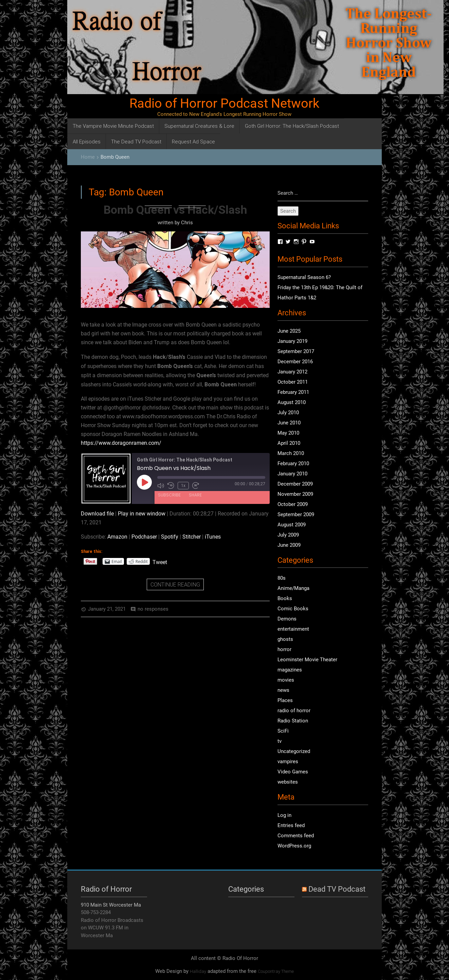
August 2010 (292, 402)
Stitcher (192, 537)
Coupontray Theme (276, 971)
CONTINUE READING (175, 584)
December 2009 (295, 484)
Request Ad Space (193, 142)
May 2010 (288, 433)
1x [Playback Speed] (183, 486)
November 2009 (295, 494)
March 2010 (291, 453)
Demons (287, 619)
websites (288, 782)
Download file (97, 514)
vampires (288, 762)
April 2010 (289, 443)
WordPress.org (294, 846)
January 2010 (292, 474)
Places (285, 700)
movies (286, 680)
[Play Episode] (144, 482)
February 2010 (293, 463)
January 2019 (292, 341)
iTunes (213, 537)
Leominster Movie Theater (307, 660)
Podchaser (144, 537)
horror (284, 649)
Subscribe (169, 495)
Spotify (170, 537)
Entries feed (291, 825)
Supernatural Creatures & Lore (199, 126)
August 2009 (292, 525)
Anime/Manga (293, 588)
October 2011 (293, 382)
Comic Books (293, 609)
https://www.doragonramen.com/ (121, 443)
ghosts (285, 639)
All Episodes (87, 142)
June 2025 (289, 331)
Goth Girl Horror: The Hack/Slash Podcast (292, 126)
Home (88, 157)
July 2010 (288, 413)
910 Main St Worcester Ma (111, 905)
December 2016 (295, 362)
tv (280, 741)
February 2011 (293, 392)
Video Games (293, 772)
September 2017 (296, 351)
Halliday (198, 971)
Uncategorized (294, 751)
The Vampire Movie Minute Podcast (113, 126)
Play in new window (142, 514)
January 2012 (292, 372)
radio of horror (294, 711)
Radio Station (293, 721)
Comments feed (296, 836)
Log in (284, 815)
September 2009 (296, 514)
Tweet (160, 562)
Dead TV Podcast (337, 889)
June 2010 (289, 423)
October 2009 (293, 504)
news (283, 690)
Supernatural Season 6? (304, 277)
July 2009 (288, 535)
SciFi (283, 731)
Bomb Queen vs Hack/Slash (175, 210)
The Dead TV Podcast (136, 142)
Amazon (117, 537)
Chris (187, 223)
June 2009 (289, 545)
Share (195, 495)
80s (282, 578)
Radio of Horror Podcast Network (224, 103)
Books (285, 598)
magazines (290, 670)
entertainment (293, 629)
